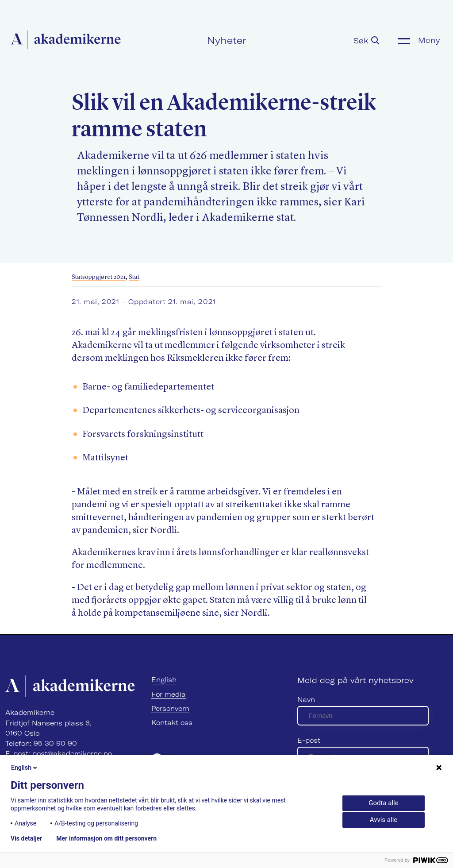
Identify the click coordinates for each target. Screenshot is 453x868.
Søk (367, 41)
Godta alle (383, 803)
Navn (306, 700)
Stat (134, 277)
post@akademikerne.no (72, 754)
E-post (309, 740)
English (164, 680)
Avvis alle (384, 820)
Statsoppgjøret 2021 (99, 277)
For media (169, 694)
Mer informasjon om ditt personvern (106, 838)
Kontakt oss (172, 723)
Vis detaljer (26, 838)
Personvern (170, 708)
